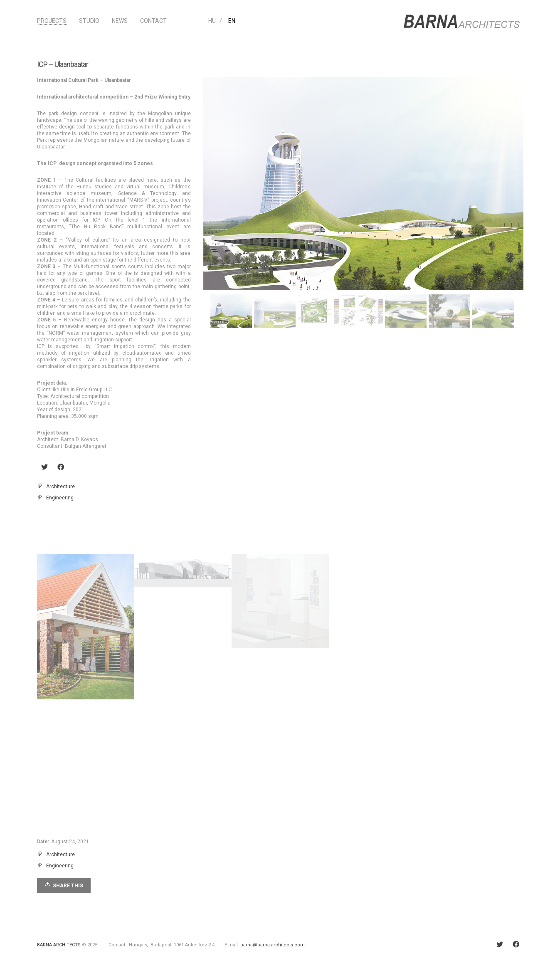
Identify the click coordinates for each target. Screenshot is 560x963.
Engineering (60, 498)
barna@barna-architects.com (273, 945)
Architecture (60, 486)
